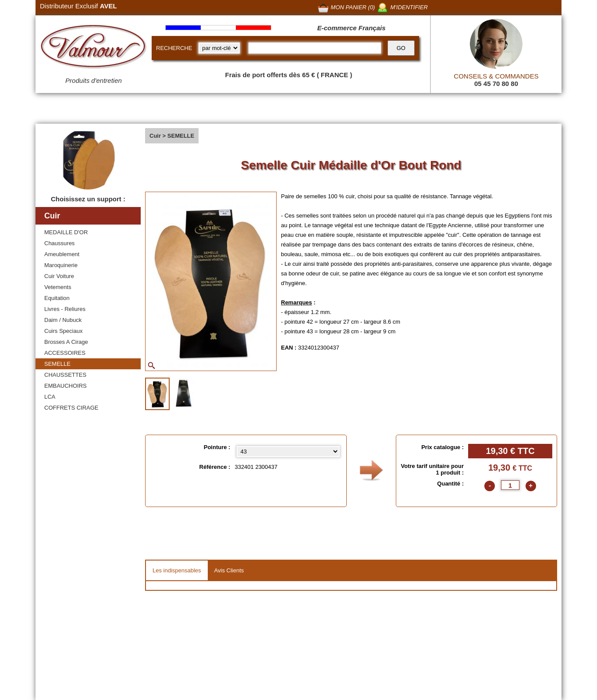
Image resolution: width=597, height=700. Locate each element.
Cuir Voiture (59, 276)
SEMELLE (57, 364)
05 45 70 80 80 (496, 84)
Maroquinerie (61, 265)
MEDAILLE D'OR (66, 232)
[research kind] (219, 48)
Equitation (57, 298)
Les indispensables (177, 570)
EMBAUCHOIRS (66, 386)
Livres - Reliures (65, 309)
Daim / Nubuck (63, 320)
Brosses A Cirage (66, 342)
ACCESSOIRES (65, 353)
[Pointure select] (288, 452)
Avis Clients (229, 570)
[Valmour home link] (94, 48)
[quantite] (510, 485)
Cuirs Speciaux (63, 331)
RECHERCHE (174, 48)
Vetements (58, 287)
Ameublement (62, 254)
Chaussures (59, 243)
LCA (50, 397)
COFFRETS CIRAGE (71, 408)
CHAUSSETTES (65, 375)
